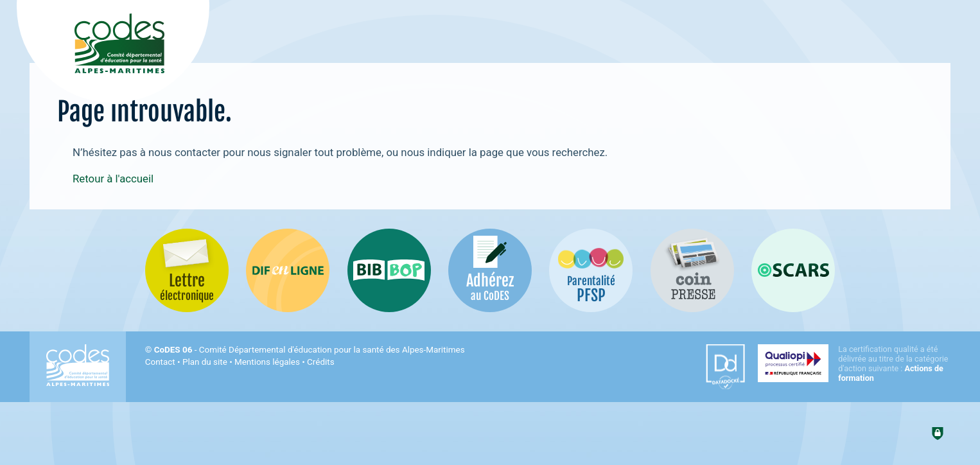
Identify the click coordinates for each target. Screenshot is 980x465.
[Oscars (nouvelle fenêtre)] (793, 270)
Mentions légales (267, 362)
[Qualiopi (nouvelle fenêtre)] (854, 364)
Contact (160, 362)
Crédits (320, 362)
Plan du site (205, 362)
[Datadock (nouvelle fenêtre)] (725, 367)
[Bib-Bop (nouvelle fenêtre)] (389, 270)
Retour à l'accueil (113, 179)
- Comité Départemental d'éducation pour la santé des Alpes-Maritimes (310, 350)
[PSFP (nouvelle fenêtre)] (591, 270)
